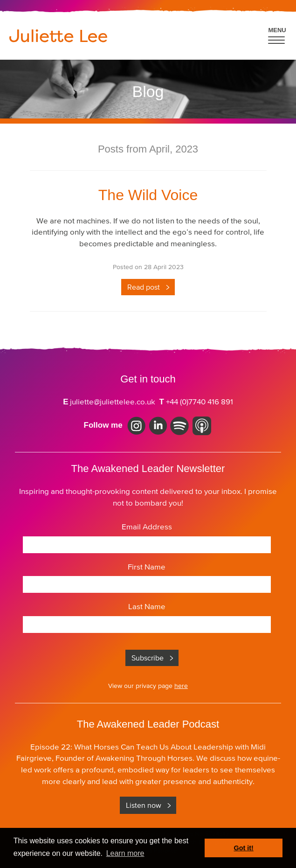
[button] (277, 34)
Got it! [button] (244, 848)
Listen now (144, 805)
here (181, 686)
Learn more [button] (125, 853)
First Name (147, 567)
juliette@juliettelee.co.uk (113, 402)
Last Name (147, 606)
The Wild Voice (148, 195)
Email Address (147, 527)
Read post (144, 287)
